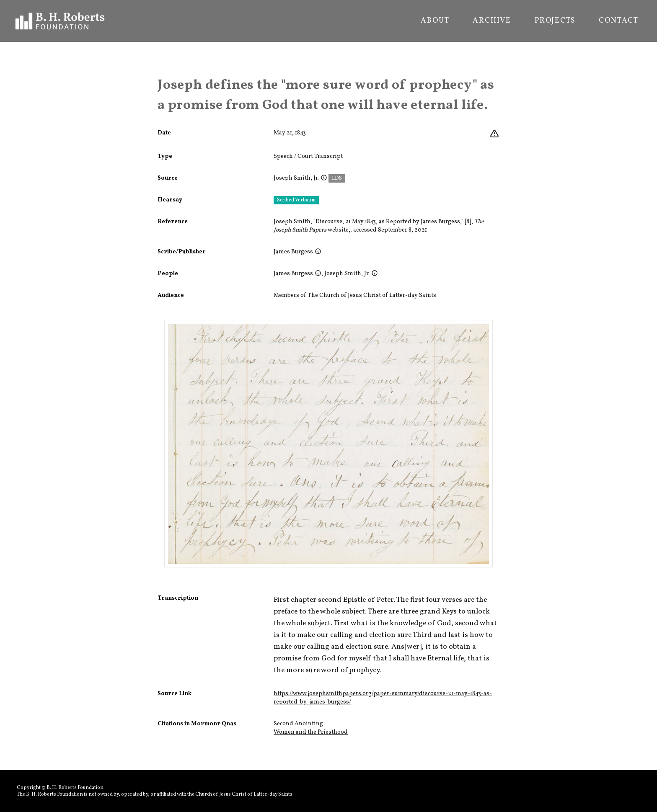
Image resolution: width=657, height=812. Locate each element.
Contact (619, 21)
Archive (492, 21)
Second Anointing (298, 724)
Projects (555, 21)
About (435, 21)
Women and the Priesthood (311, 732)
